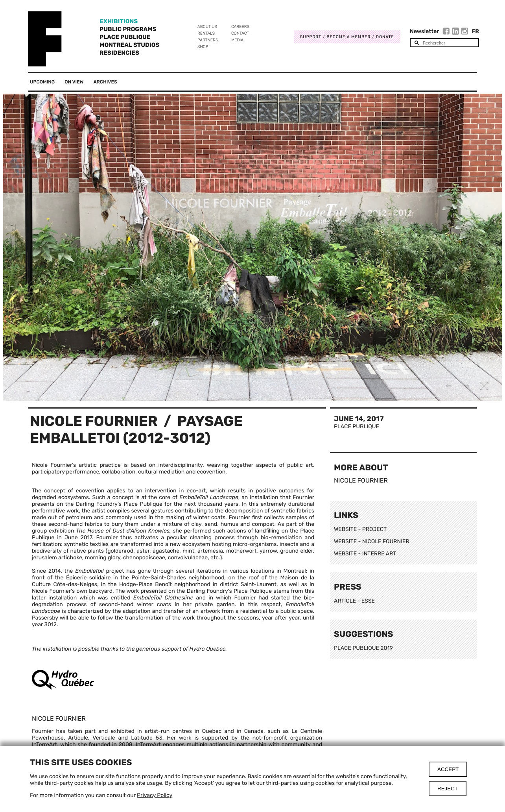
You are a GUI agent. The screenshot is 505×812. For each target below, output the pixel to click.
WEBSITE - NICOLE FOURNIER (372, 541)
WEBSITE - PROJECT (360, 529)
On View (74, 82)
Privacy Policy (155, 795)
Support (311, 37)
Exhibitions (119, 21)
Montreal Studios (129, 45)
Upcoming (42, 82)
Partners (208, 40)
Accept (448, 769)
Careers (240, 27)
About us (207, 27)
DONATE (385, 37)
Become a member (348, 37)
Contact (240, 33)
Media (237, 40)
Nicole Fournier (94, 421)
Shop (203, 47)
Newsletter (424, 31)
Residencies (119, 53)
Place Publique (125, 37)
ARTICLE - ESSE (355, 601)
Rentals (206, 33)
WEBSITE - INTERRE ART (365, 554)
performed (198, 531)
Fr (476, 31)
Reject (448, 789)
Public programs (128, 29)
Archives (105, 82)
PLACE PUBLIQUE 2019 (363, 648)
